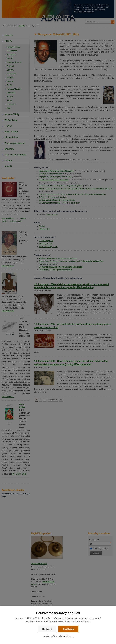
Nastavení (47, 629)
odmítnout (68, 636)
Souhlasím (68, 629)
